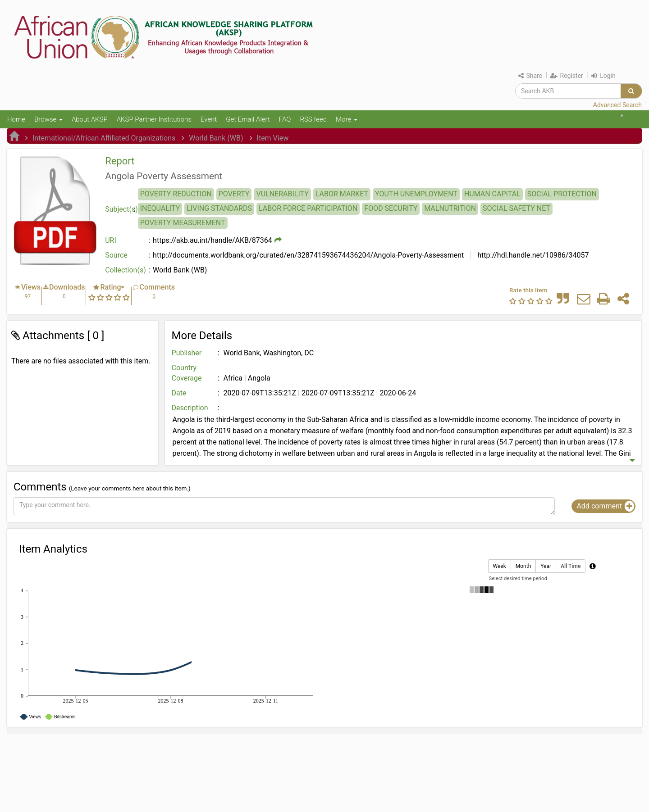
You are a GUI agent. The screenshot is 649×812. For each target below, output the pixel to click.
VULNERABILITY (282, 194)
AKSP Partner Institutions (154, 119)
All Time (571, 566)
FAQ (285, 119)
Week (500, 566)
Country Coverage (187, 373)
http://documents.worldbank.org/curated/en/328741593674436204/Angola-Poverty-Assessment (308, 255)
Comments (157, 287)
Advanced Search (617, 105)
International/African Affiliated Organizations (104, 138)
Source (116, 255)
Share (530, 76)
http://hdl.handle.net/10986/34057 (532, 255)
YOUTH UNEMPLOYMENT (416, 194)
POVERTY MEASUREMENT (183, 223)
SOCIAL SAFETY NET (516, 208)
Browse (48, 119)
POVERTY (234, 194)
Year (546, 566)
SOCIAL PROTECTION (562, 194)
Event (209, 119)
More (347, 119)
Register (567, 76)
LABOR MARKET (342, 194)
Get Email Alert (248, 119)
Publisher (187, 353)
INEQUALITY (160, 208)
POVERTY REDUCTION (176, 194)
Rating (110, 287)
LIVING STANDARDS (219, 208)
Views (31, 287)
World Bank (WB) (216, 138)
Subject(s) (121, 209)
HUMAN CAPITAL (492, 194)
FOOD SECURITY (391, 208)
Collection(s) (126, 270)
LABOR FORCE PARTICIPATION (308, 208)
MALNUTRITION (450, 208)
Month (523, 566)
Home (16, 119)
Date (179, 393)
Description (190, 408)
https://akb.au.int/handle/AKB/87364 (213, 240)
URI (111, 240)
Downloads (67, 287)
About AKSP (90, 119)
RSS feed (313, 119)
